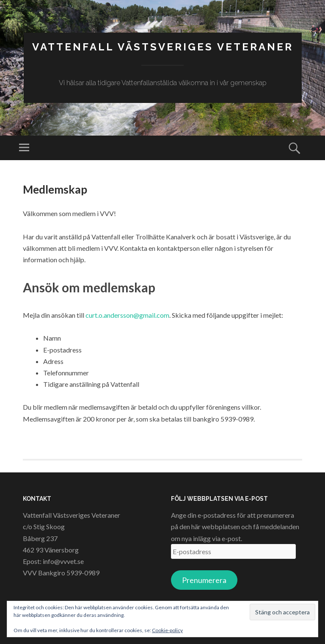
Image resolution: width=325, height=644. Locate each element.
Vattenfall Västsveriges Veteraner (163, 47)
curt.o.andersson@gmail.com (127, 315)
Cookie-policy (167, 630)
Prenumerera (204, 580)
